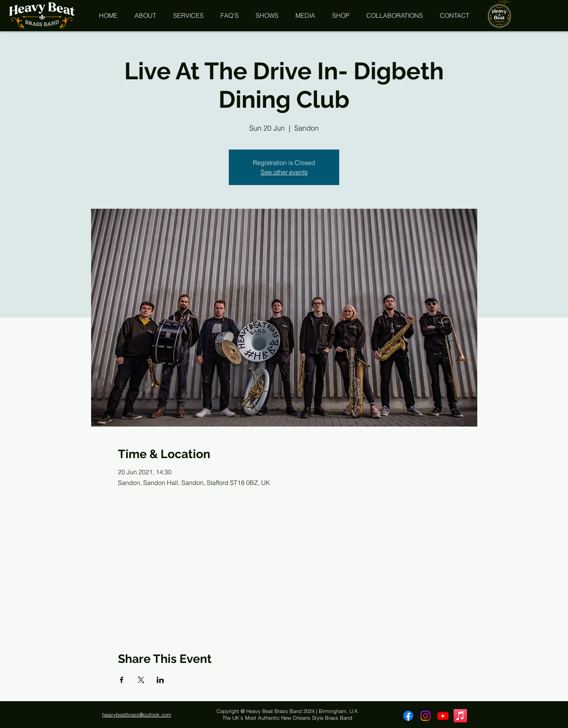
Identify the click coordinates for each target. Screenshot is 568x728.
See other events (284, 172)
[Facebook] (408, 716)
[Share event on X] (141, 680)
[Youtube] (443, 716)
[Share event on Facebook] (122, 680)
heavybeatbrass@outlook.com (137, 715)
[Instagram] (426, 716)
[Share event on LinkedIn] (160, 680)
